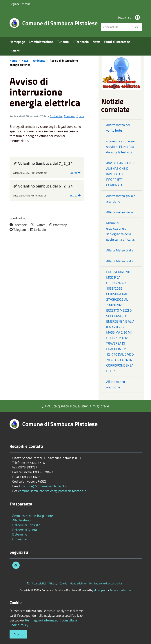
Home (14, 60)
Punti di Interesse (117, 42)
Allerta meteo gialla (120, 212)
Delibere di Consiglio (26, 525)
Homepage (17, 42)
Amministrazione (41, 42)
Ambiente (40, 60)
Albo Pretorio (21, 520)
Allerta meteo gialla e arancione (121, 199)
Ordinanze (19, 539)
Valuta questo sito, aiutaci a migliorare (75, 406)
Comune (70, 116)
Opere (80, 116)
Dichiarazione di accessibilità (105, 583)
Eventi (16, 51)
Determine (20, 534)
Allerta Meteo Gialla (120, 250)
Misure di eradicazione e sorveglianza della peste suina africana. (120, 231)
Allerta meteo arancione (116, 384)
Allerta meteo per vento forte (118, 128)
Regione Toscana (20, 4)
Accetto (18, 634)
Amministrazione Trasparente (33, 516)
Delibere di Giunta (25, 530)
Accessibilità (39, 583)
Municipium (100, 590)
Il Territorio (81, 42)
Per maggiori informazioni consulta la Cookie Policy (43, 623)
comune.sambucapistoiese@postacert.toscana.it (52, 491)
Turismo (63, 42)
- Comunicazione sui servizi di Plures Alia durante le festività (120, 147)
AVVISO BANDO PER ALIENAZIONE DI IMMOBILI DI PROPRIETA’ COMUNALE (120, 174)
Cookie (63, 583)
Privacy (53, 583)
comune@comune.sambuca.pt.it (44, 486)
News (97, 42)
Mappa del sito (78, 583)
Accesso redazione (120, 590)
